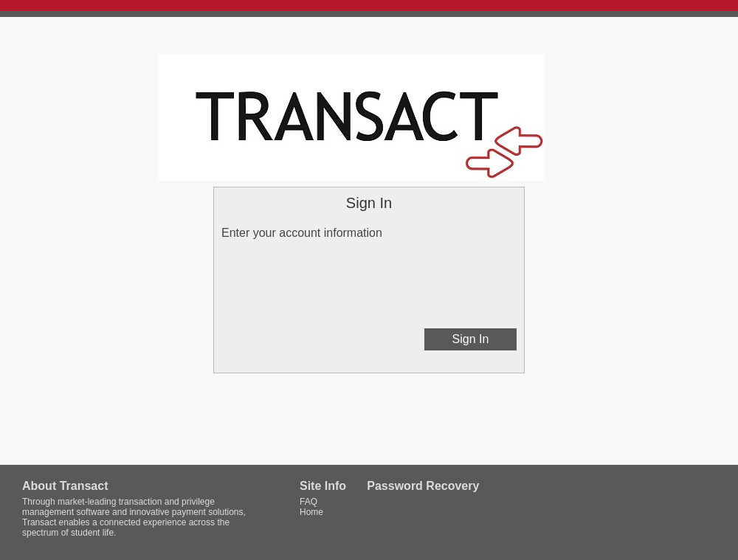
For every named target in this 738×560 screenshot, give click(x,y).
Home (311, 512)
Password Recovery (423, 486)
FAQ (308, 502)
